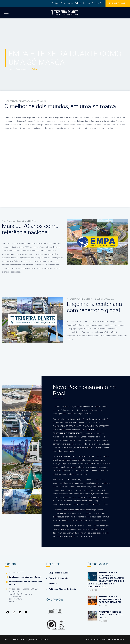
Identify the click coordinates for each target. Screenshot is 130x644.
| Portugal (121, 3)
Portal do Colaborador (59, 578)
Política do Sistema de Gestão (62, 589)
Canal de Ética (98, 3)
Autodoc (53, 584)
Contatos (56, 3)
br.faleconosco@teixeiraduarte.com (25, 577)
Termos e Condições (116, 639)
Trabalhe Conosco (83, 3)
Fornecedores (67, 3)
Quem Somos (22, 69)
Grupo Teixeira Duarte (59, 573)
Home (9, 69)
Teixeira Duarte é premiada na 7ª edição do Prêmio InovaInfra (111, 599)
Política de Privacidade (96, 639)
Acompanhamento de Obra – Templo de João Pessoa (111, 615)
